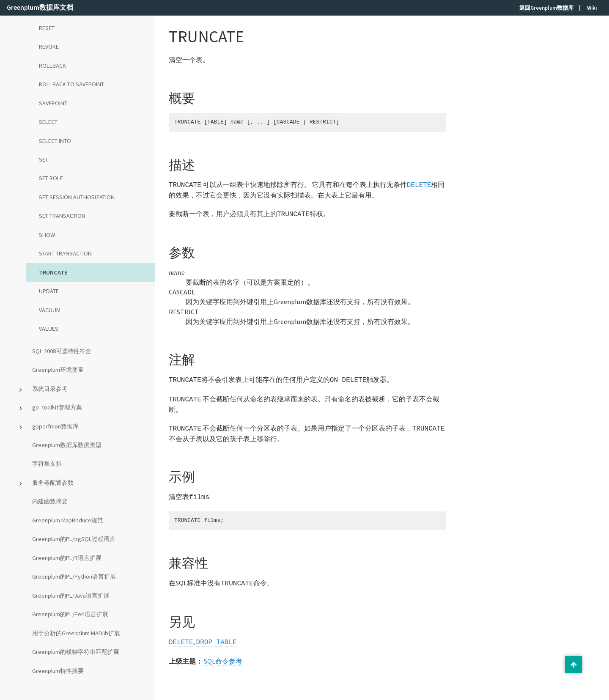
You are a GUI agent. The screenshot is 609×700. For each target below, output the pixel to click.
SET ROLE (51, 178)
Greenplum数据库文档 (40, 7)
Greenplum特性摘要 (58, 671)
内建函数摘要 (50, 501)
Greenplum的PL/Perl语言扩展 (70, 614)
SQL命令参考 (223, 654)
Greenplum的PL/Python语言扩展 (74, 576)
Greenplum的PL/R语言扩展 (67, 558)
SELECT (48, 122)
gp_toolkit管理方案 (57, 407)
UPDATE (49, 291)
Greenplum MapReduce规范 (68, 520)
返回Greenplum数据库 (546, 8)
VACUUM (50, 310)
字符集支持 (47, 464)
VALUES (49, 329)
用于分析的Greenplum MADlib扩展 (76, 633)
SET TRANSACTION (62, 216)
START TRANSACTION (65, 253)
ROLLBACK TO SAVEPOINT (71, 84)
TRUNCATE (53, 272)
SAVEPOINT (53, 103)
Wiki (592, 8)
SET (44, 159)
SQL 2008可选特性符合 (62, 351)
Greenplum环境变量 (58, 370)
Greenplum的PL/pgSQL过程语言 (74, 539)
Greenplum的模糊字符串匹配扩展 (76, 652)
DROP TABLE (217, 636)
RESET (47, 28)
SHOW (47, 235)
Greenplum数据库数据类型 (67, 445)
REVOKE (49, 47)
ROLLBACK (52, 66)
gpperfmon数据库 (55, 426)
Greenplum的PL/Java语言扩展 (71, 596)
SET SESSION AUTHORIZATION (77, 197)
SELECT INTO (55, 141)
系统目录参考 (50, 389)
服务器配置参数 (53, 483)
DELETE (419, 184)
